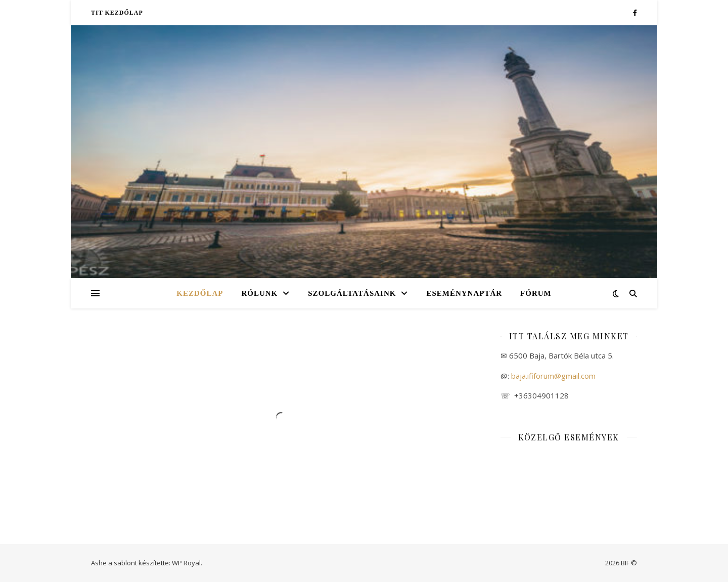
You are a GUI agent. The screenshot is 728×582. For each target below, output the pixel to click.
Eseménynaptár (464, 293)
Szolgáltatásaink (352, 293)
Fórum (536, 293)
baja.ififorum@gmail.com (552, 376)
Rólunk (259, 293)
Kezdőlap (200, 293)
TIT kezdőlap (117, 13)
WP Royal (186, 563)
